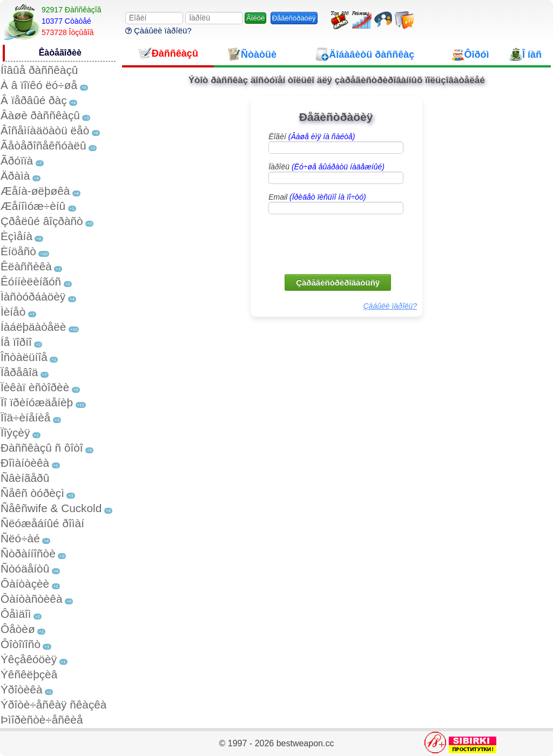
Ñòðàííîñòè (28, 553)
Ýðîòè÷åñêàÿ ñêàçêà (53, 704)
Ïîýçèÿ (15, 433)
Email (317, 197)
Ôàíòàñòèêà (32, 599)
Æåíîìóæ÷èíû (33, 206)
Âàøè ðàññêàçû (40, 115)
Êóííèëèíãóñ (31, 281)
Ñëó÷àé (20, 538)
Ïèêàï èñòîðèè (35, 387)
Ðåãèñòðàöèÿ (294, 18)
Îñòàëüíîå (24, 357)
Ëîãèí (312, 137)
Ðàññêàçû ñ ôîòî (42, 448)
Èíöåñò (18, 251)
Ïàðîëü (326, 167)
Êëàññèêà (26, 266)
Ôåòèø (18, 629)
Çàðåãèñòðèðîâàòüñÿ (338, 282)
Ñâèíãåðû (25, 478)
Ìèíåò (13, 312)
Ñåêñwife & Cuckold (51, 508)
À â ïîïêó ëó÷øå (39, 85)
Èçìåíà (16, 236)
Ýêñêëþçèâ (29, 674)
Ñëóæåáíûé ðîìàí (42, 523)
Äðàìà (15, 176)
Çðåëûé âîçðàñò (42, 221)
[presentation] (337, 243)
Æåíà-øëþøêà (35, 191)
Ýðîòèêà (21, 689)
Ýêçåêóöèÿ (29, 659)
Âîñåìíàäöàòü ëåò (45, 130)
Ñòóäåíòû (25, 568)
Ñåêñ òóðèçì (32, 493)
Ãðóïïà (17, 161)
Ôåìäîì (16, 614)
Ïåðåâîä (19, 372)
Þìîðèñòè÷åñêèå (42, 720)
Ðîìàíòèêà (25, 463)
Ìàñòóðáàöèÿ (33, 297)
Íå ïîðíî (16, 342)
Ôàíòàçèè (25, 584)
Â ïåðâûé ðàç (34, 100)
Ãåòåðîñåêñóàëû (43, 145)
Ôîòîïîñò (21, 644)
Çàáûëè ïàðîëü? (159, 30)
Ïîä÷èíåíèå (25, 417)
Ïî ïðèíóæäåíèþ (37, 402)
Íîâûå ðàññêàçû (39, 70)
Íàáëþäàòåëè (33, 327)
